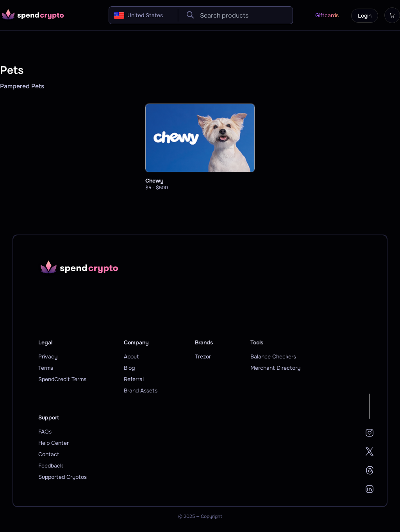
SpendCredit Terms (62, 379)
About (131, 356)
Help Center (54, 443)
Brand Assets (141, 390)
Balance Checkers (273, 356)
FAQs (45, 432)
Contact (49, 454)
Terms (46, 368)
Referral (134, 379)
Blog (129, 368)
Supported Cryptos (62, 477)
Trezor (203, 356)
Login (365, 16)
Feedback (51, 466)
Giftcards (327, 15)
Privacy (48, 356)
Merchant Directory (275, 368)
